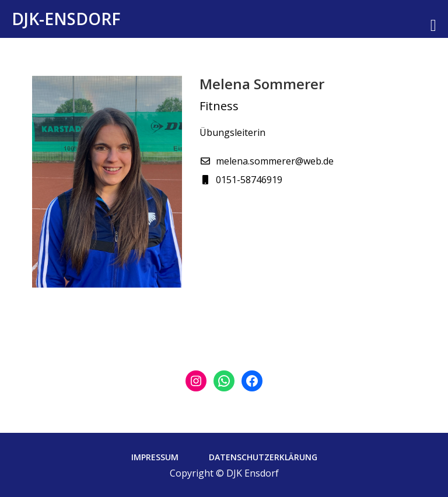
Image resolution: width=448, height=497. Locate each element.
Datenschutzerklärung (263, 457)
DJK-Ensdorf (66, 19)
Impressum (155, 457)
